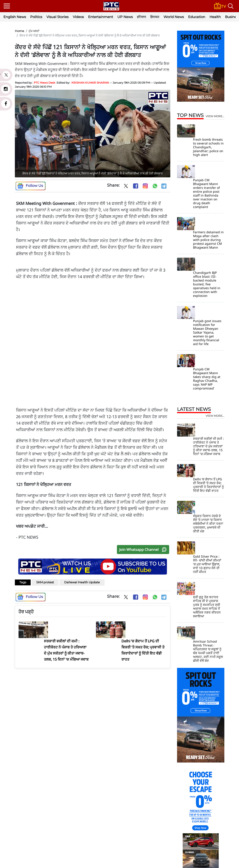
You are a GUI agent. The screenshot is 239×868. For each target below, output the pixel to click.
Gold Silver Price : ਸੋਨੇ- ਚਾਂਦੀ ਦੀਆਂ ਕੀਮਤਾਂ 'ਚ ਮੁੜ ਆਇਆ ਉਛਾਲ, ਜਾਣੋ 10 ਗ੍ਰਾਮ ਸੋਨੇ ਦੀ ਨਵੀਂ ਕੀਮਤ (207, 564)
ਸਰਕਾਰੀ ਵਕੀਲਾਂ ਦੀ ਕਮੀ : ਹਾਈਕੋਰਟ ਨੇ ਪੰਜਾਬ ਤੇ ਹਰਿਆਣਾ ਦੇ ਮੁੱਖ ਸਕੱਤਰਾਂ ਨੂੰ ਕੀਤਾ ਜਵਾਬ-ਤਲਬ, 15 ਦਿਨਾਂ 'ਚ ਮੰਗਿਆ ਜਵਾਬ (208, 446)
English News (15, 17)
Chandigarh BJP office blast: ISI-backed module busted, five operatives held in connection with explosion (207, 284)
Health (215, 17)
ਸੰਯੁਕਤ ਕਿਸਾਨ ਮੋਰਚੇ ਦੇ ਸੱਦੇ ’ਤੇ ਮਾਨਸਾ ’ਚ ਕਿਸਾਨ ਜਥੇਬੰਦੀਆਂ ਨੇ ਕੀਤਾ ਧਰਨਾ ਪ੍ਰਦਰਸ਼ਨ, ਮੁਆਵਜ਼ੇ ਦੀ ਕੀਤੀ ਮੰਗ (208, 523)
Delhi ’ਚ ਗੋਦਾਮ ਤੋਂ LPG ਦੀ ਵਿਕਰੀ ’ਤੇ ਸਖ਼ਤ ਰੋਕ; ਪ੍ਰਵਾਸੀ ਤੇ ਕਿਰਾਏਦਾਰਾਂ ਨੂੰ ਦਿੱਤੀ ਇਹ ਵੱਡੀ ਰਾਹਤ (208, 485)
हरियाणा (141, 17)
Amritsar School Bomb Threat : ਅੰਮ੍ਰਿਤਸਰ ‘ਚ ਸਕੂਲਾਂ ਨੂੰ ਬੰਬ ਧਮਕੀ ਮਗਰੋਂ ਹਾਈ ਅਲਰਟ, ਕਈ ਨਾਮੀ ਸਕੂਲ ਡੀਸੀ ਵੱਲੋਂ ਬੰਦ (208, 651)
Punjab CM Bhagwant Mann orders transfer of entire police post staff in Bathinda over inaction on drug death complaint (206, 193)
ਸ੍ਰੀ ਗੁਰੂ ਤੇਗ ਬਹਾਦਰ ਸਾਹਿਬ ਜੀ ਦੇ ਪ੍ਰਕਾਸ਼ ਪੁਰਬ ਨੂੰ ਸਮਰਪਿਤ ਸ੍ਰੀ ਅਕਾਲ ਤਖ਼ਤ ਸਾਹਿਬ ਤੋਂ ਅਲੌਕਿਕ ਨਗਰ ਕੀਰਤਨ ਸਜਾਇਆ (207, 607)
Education (197, 17)
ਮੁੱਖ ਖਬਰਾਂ (34, 31)
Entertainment (101, 17)
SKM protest (45, 582)
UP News (125, 17)
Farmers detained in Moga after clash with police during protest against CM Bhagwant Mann (208, 240)
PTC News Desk (44, 83)
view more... (215, 116)
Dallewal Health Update (82, 582)
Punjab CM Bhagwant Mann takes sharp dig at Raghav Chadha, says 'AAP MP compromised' (207, 379)
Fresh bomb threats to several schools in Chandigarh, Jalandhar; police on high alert (208, 147)
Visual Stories (57, 17)
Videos (78, 17)
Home (19, 31)
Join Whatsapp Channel (144, 550)
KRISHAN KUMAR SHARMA (90, 83)
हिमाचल (155, 17)
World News (174, 17)
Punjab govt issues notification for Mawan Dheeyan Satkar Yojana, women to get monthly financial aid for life (207, 332)
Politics (36, 17)
